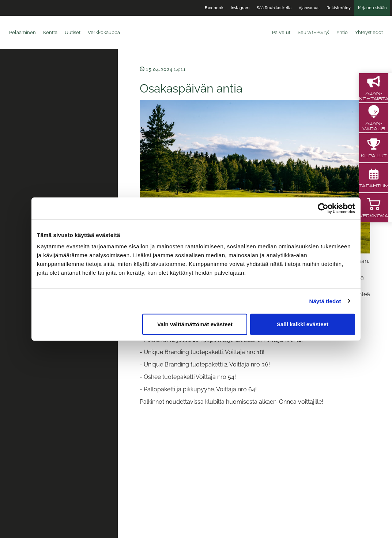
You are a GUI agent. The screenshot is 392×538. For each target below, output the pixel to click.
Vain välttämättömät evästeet (195, 324)
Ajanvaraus (309, 8)
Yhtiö (342, 32)
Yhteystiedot (369, 32)
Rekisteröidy (339, 8)
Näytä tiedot (325, 301)
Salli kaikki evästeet (303, 324)
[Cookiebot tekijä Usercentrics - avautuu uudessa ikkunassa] (323, 208)
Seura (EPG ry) (313, 32)
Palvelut (281, 32)
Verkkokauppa (104, 32)
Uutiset (73, 32)
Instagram (240, 8)
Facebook (214, 8)
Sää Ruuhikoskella (274, 8)
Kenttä (50, 32)
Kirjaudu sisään (372, 8)
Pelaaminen (22, 32)
